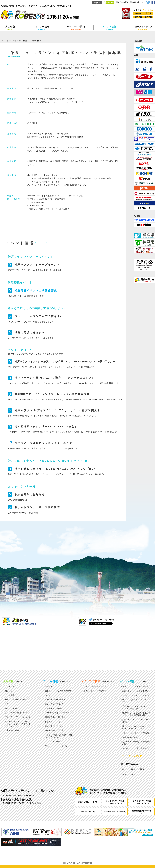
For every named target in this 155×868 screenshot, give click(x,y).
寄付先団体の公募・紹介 (55, 717)
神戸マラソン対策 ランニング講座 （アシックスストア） (55, 378)
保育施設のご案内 (52, 722)
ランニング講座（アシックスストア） (136, 701)
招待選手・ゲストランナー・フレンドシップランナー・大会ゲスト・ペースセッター (20, 724)
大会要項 (9, 691)
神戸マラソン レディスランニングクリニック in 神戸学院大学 (57, 410)
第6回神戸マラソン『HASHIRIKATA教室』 (137, 721)
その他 (8, 704)
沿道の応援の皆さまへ (30, 332)
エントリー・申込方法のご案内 (58, 691)
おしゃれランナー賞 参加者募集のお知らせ (137, 743)
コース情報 (10, 695)
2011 (124, 769)
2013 (142, 769)
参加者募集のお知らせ (30, 495)
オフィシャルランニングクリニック (137, 695)
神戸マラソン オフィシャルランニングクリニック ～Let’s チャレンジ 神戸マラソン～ (65, 362)
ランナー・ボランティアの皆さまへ (39, 316)
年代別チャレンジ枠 (53, 708)
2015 (133, 774)
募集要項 (49, 687)
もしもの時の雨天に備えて (56, 730)
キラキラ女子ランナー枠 (55, 700)
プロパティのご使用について (17, 713)
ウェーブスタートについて (56, 746)
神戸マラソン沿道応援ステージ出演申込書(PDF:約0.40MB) (57, 137)
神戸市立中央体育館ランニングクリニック (43, 443)
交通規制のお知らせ (13, 730)
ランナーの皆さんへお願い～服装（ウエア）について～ (59, 736)
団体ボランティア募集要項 (95, 687)
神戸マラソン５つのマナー (56, 726)
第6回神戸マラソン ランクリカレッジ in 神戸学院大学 (52, 394)
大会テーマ (10, 686)
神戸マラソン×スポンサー (16, 708)
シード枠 (49, 695)
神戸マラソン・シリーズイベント (37, 265)
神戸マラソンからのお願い (16, 700)
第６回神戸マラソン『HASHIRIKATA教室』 (46, 427)
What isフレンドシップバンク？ (58, 713)
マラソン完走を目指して (55, 741)
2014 (124, 774)
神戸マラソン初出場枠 (54, 704)
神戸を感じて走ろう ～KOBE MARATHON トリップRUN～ (57, 469)
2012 (133, 769)
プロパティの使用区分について (18, 717)
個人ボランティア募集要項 (95, 691)
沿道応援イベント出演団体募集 (36, 291)
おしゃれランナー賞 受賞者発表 (37, 507)
